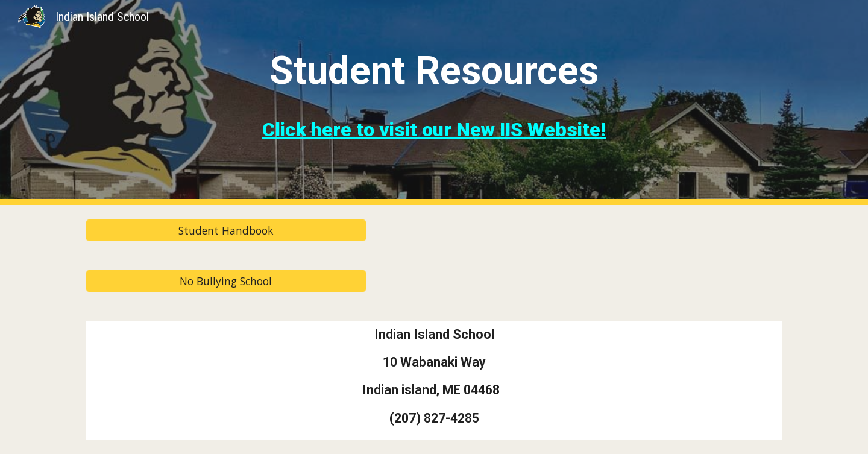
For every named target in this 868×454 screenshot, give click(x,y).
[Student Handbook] (226, 231)
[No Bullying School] (226, 281)
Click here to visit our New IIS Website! (434, 130)
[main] (434, 67)
